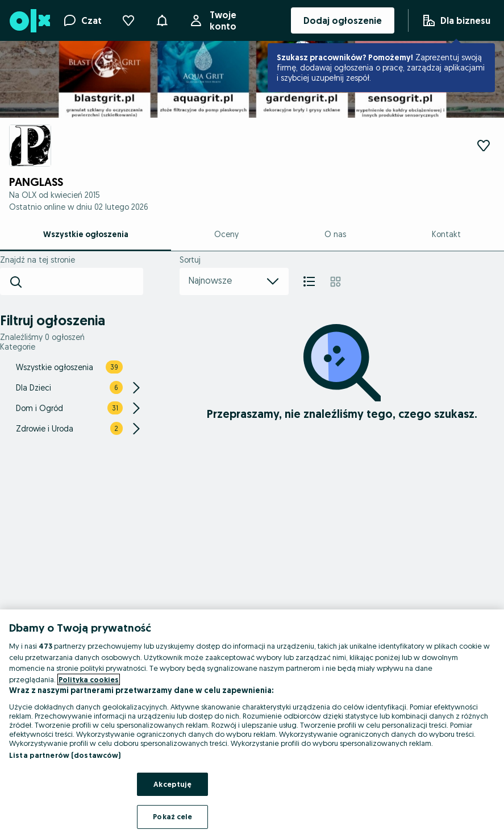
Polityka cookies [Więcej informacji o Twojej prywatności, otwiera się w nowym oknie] (89, 679)
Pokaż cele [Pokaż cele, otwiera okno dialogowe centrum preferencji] (172, 816)
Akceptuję (172, 784)
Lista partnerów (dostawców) (65, 755)
